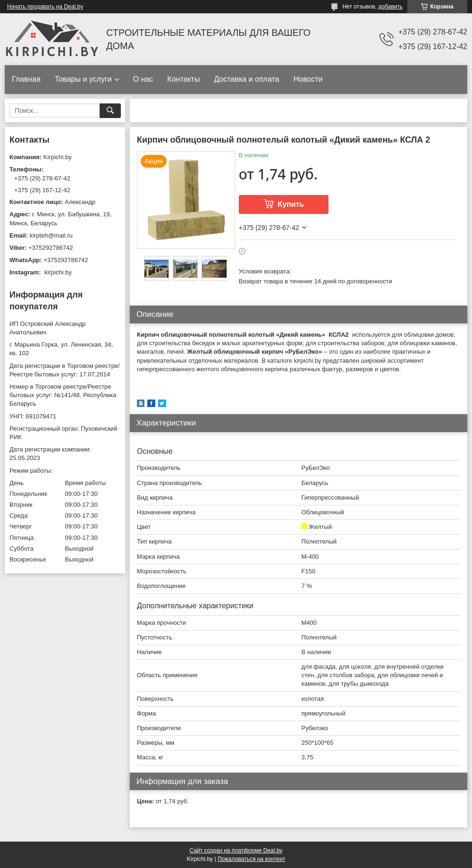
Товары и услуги (83, 79)
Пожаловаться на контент (251, 859)
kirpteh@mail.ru (51, 235)
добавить (390, 7)
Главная (26, 79)
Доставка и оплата (246, 79)
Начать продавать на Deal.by (45, 7)
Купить (291, 204)
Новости (308, 79)
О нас (143, 79)
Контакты (183, 79)
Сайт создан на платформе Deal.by (236, 851)
